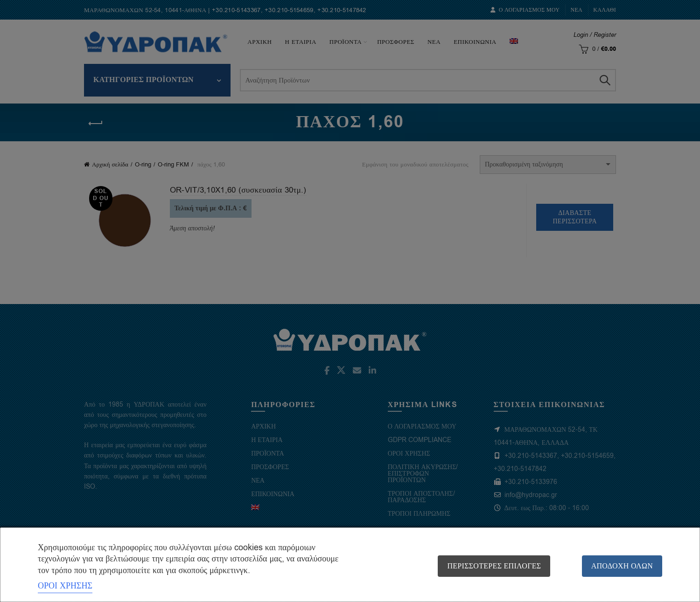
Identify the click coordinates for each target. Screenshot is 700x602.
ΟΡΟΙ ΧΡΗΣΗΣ (65, 586)
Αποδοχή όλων (622, 566)
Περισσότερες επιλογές (493, 566)
